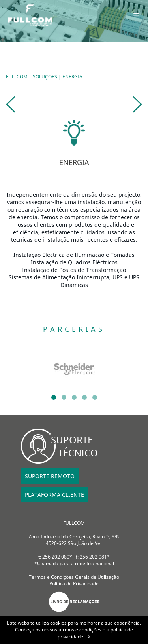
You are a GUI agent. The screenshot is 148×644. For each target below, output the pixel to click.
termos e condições (80, 630)
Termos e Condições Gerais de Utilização (74, 577)
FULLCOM (17, 77)
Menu (136, 15)
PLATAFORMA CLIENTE (54, 495)
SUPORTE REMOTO (50, 476)
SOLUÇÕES (45, 77)
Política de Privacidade (74, 584)
